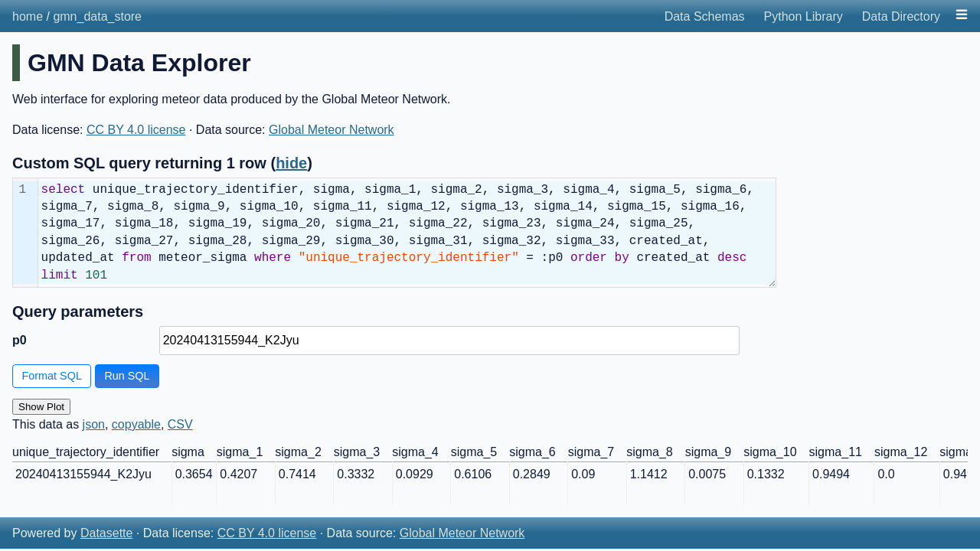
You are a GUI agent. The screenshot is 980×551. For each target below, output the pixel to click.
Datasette (106, 533)
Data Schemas (705, 16)
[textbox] (407, 233)
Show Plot (41, 407)
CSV (180, 424)
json (94, 424)
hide (291, 163)
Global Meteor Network (332, 130)
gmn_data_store (97, 16)
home (28, 16)
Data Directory (901, 16)
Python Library (804, 16)
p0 (20, 340)
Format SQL (52, 376)
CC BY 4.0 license (136, 130)
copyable (136, 424)
